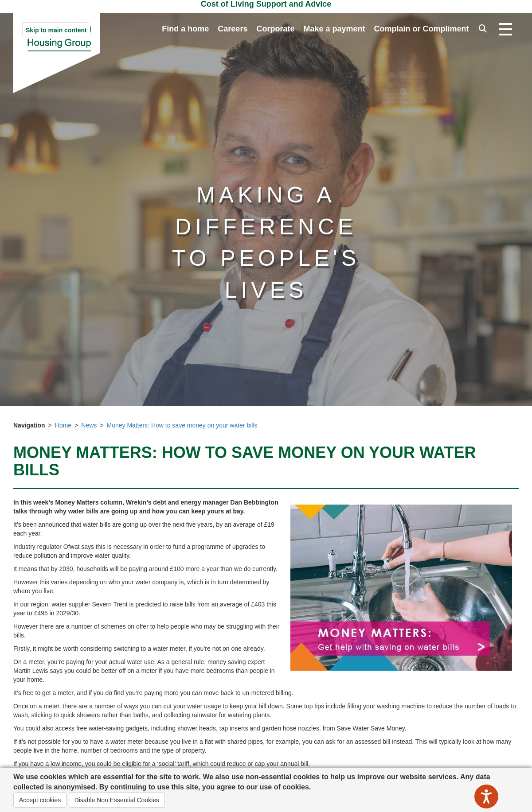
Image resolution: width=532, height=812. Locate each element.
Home (63, 425)
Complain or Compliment (421, 29)
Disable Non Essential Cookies (117, 800)
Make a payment (334, 29)
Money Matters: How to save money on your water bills (182, 425)
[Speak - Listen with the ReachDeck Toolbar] (486, 796)
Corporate (275, 29)
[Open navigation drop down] (505, 30)
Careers (233, 29)
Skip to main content (56, 30)
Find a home (185, 29)
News (89, 425)
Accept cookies (40, 800)
